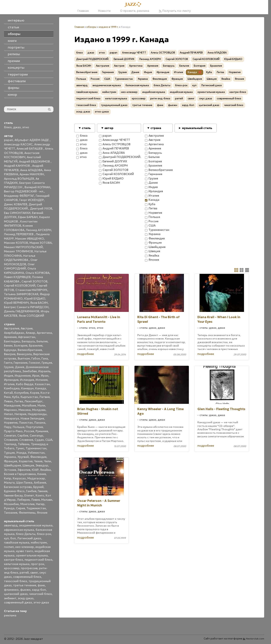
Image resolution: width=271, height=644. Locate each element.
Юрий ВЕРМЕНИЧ (16, 303)
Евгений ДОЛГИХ (124, 59)
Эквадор (42, 465)
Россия (29, 431)
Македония (12, 405)
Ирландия (11, 380)
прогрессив (29, 568)
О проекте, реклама (135, 11)
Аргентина (44, 333)
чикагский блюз (40, 594)
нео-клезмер (25, 547)
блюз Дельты (26, 534)
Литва (19, 401)
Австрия (27, 328)
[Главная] (134, 5)
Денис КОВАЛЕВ (16, 204)
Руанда (9, 508)
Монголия (27, 504)
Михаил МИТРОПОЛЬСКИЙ (23, 247)
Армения (10, 337)
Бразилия (36, 346)
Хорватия (26, 461)
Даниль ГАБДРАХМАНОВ (22, 311)
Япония (42, 513)
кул (6, 538)
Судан (39, 440)
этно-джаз (41, 602)
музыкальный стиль (197, 128)
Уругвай (23, 457)
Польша (19, 427)
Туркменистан (36, 448)
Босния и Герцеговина (20, 474)
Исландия (27, 380)
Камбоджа (12, 388)
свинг (34, 573)
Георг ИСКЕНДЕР (31, 200)
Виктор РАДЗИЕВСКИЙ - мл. (24, 191)
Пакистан (26, 423)
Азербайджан (14, 333)
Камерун (27, 388)
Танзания (11, 513)
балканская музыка (137, 85)
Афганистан (27, 337)
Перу (8, 427)
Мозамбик (11, 504)
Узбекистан (36, 453)
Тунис (20, 448)
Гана (45, 358)
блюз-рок (44, 534)
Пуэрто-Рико (13, 431)
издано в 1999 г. (109, 27)
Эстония (10, 470)
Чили (47, 461)
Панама (40, 423)
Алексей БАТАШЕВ (30, 149)
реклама (10, 615)
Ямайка (45, 470)
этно (26, 127)
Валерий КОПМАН (37, 187)
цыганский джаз (16, 594)
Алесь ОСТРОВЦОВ (163, 53)
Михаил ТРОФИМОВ (18, 251)
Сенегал (10, 436)
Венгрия (10, 354)
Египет (29, 495)
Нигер (40, 504)
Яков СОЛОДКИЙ (31, 316)
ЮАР (35, 470)
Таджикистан (36, 508)
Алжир (30, 333)
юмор (12, 95)
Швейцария (12, 465)
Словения (26, 440)
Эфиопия (24, 470)
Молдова (39, 410)
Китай (8, 393)
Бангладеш (12, 341)
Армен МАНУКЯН (32, 174)
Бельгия (42, 341)
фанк (41, 585)
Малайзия (29, 405)
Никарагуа (12, 418)
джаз (17, 127)
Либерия (23, 500)
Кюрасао (19, 478)
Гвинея (43, 491)
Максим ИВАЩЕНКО (30, 239)
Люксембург (33, 401)
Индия (9, 376)
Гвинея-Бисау (13, 495)
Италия (9, 384)
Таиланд (10, 444)
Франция (11, 461)
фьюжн (25, 590)
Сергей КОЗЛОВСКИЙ (20, 286)
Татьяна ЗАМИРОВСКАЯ (21, 294)
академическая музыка (36, 525)
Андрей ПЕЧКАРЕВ (191, 53)
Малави (47, 500)
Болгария (21, 346)
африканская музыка (19, 530)
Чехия (38, 461)
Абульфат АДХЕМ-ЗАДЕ (32, 140)
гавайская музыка (17, 542)
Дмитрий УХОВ (41, 208)
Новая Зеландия (32, 418)
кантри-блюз (14, 560)
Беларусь (28, 341)
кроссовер (12, 568)
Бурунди (10, 350)
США (49, 440)
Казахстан (42, 384)
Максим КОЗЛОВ (16, 243)
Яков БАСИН (39, 303)
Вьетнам (24, 358)
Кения (42, 474)
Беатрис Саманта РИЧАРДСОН (26, 307)
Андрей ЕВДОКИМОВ (35, 161)
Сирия (20, 508)
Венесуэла (24, 354)
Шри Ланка (24, 483)
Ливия (35, 500)
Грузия (9, 367)
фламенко (11, 590)
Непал (8, 414)
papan (8, 140)
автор (109, 128)
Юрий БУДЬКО (35, 298)
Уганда (21, 453)
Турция (9, 453)
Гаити (8, 363)
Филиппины (27, 513)
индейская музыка (154, 92)
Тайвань (24, 444)
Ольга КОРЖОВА (37, 273)
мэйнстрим (39, 542)
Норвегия (11, 423)
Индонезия (23, 376)
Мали (41, 405)
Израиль (44, 371)
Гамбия (31, 491)
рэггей (24, 573)
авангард (11, 525)
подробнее (85, 354)
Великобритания (30, 350)
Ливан (8, 401)
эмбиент (10, 598)
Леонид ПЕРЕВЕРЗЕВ (19, 234)
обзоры (91, 27)
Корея (35, 393)
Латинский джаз (29, 538)
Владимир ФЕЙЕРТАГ (19, 196)
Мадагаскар (36, 478)
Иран (45, 376)
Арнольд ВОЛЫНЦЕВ (19, 179)
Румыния (42, 431)
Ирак (36, 376)
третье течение (25, 585)
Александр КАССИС (18, 144)
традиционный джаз (114, 105)
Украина (10, 457)
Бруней (38, 487)
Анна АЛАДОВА (31, 170)
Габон (36, 358)
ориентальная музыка (32, 555)
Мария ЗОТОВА (41, 243)
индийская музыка (181, 92)
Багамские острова (18, 487)
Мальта (9, 483)
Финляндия (38, 457)
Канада (41, 388)
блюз (8, 127)
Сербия (23, 436)
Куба (16, 397)
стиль (86, 128)
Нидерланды (37, 414)
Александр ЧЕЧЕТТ (134, 53)
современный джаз (18, 602)
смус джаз (206, 98)
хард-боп (39, 590)
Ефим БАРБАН (28, 217)
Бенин (8, 346)
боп (13, 538)
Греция (47, 363)
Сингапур (36, 436)
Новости (104, 11)
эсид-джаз (26, 598)
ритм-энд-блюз (160, 98)
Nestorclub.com (255, 639)
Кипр (8, 478)
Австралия (12, 328)
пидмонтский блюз (38, 560)
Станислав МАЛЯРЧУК (31, 290)
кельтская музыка (17, 564)
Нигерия (20, 414)
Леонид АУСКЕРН (39, 230)
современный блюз (27, 577)
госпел (9, 547)
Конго (40, 495)
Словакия (11, 440)
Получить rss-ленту (175, 11)
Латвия (45, 397)
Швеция (28, 465)
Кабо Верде (25, 384)
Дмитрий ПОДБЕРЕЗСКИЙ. (93, 59)
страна (156, 128)
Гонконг (35, 363)
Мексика (25, 410)
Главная (83, 11)
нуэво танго (25, 551)
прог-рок (38, 564)
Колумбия (21, 393)
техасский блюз (15, 581)
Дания (20, 367)
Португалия (34, 427)
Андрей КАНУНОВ (17, 166)
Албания (40, 483)
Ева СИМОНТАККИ (17, 213)
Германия (21, 363)
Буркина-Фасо (14, 491)
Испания (42, 380)
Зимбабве (30, 371)
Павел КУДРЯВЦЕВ (17, 277)
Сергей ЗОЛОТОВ (34, 281)
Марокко (10, 410)
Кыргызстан (29, 397)
